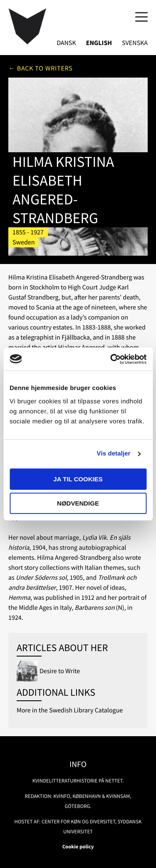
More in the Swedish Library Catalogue (70, 710)
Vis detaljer (114, 454)
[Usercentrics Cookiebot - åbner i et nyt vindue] (111, 359)
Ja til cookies (78, 479)
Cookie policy (78, 847)
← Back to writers (41, 68)
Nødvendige (78, 503)
